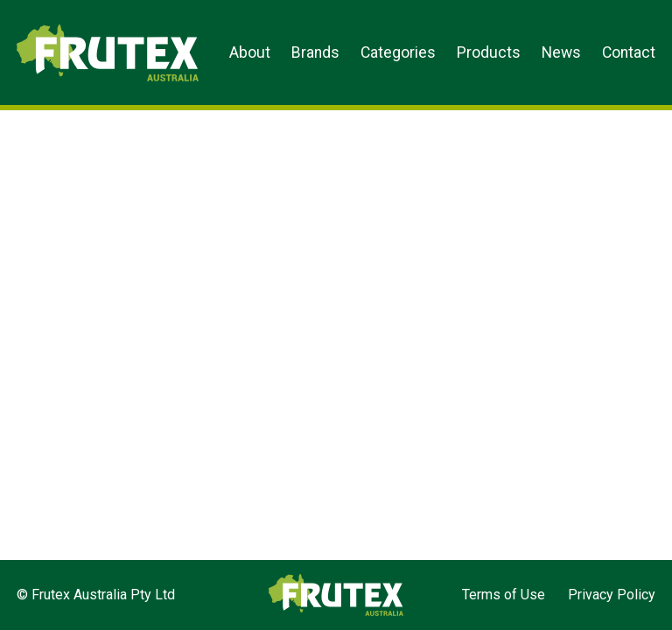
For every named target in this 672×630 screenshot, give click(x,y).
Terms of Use (504, 595)
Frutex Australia (77, 28)
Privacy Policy (612, 595)
